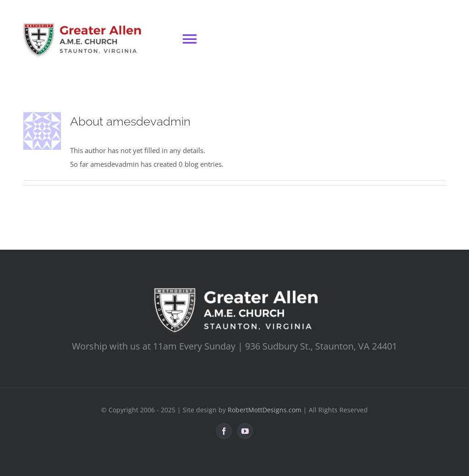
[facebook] (224, 431)
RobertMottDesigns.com (264, 410)
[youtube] (245, 431)
